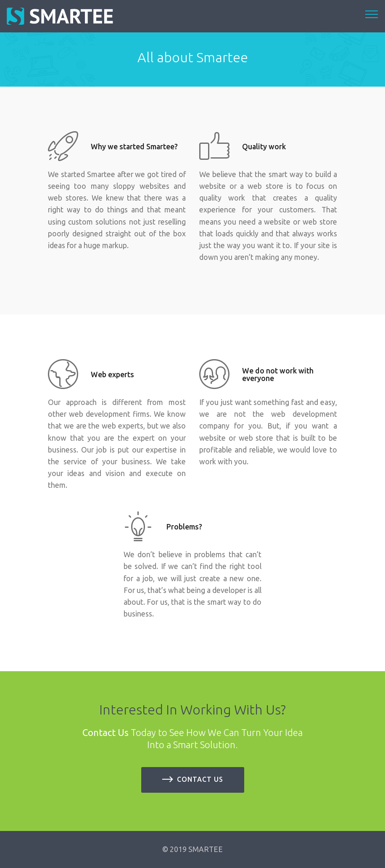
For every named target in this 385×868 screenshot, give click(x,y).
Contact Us (105, 732)
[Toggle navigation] (372, 14)
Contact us (193, 780)
